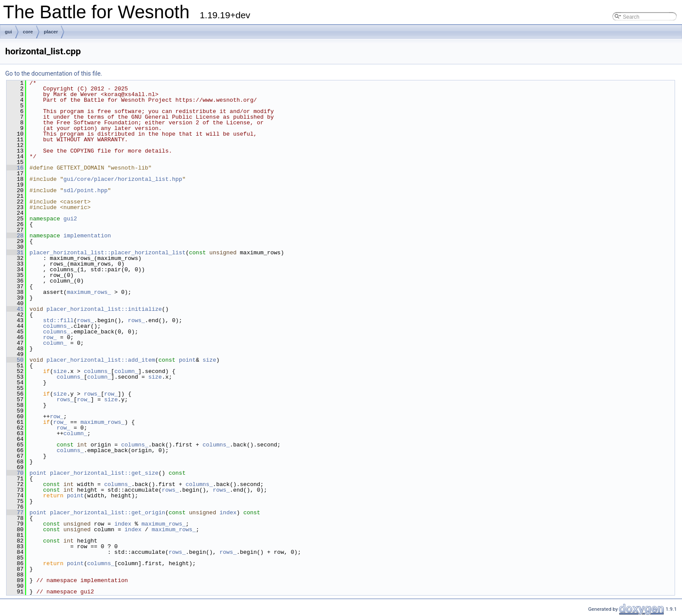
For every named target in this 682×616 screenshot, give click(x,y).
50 (15, 360)
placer (51, 32)
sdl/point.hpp (85, 190)
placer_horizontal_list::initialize (104, 309)
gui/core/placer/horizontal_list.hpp (123, 179)
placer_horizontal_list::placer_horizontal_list (108, 253)
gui (8, 32)
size (209, 360)
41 (15, 309)
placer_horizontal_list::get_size (104, 473)
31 (15, 253)
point (187, 360)
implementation (87, 236)
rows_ (85, 320)
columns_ (57, 326)
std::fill (58, 320)
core (28, 32)
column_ (55, 343)
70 (15, 473)
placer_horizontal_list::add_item (101, 360)
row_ (50, 337)
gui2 (70, 219)
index (228, 513)
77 (15, 513)
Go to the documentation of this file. (54, 73)
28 (15, 236)
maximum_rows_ (89, 292)
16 (15, 168)
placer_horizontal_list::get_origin (108, 513)
